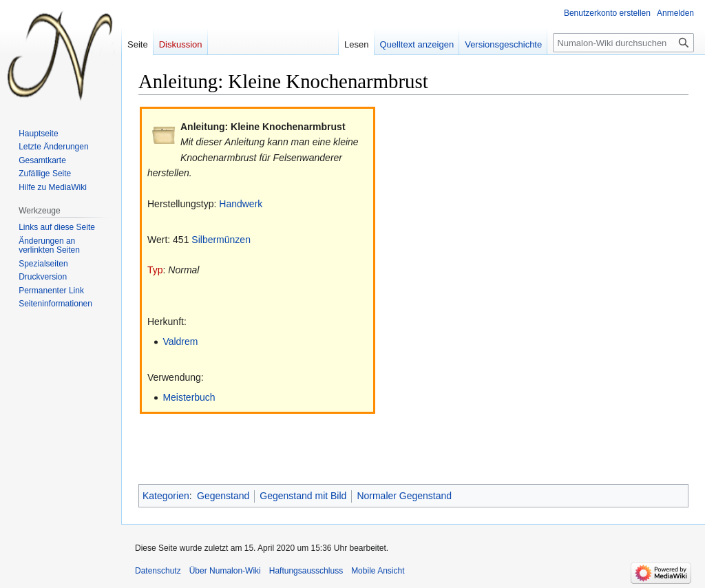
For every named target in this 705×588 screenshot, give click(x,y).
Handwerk (241, 204)
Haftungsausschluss (306, 571)
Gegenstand (223, 496)
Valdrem (180, 342)
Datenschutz (158, 571)
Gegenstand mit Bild (303, 496)
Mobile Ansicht (378, 571)
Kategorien (166, 496)
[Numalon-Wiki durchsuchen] (623, 43)
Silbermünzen (221, 240)
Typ (155, 270)
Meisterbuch (189, 397)
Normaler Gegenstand (404, 496)
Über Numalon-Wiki (225, 571)
